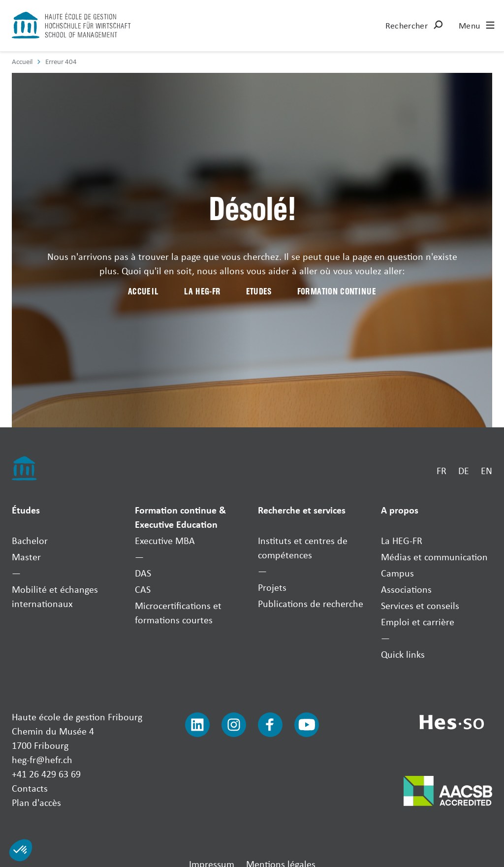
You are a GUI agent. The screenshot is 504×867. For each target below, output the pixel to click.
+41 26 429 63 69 (46, 774)
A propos (400, 510)
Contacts (30, 788)
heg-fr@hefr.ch (42, 759)
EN (487, 470)
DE (464, 470)
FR (441, 470)
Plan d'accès (36, 802)
